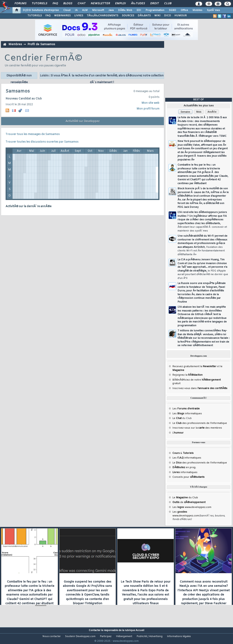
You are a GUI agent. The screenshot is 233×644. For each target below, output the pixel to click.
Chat (82, 4)
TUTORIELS (35, 16)
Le (177, 418)
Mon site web (150, 103)
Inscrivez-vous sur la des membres (197, 428)
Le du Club (185, 498)
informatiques (185, 472)
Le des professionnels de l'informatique (200, 423)
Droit (155, 4)
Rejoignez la (187, 375)
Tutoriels (39, 4)
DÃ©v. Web (125, 10)
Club (168, 4)
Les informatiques (187, 414)
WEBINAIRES (62, 16)
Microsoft (98, 10)
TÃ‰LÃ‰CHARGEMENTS (103, 16)
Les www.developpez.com (192, 507)
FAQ (55, 4)
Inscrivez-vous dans (200, 388)
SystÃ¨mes (213, 10)
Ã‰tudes (138, 4)
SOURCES (128, 16)
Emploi (120, 4)
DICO (167, 16)
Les (186, 409)
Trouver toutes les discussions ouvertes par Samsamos (42, 142)
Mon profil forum (148, 109)
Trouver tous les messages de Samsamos (33, 134)
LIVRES (79, 16)
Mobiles (197, 10)
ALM (85, 10)
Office (184, 10)
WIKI (157, 16)
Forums (20, 4)
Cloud (67, 10)
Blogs (68, 4)
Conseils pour (189, 477)
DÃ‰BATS (144, 16)
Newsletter (100, 4)
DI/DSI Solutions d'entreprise (41, 10)
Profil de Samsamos (41, 44)
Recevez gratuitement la (194, 366)
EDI (139, 10)
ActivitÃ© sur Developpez (83, 121)
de (189, 502)
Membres (15, 44)
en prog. (184, 467)
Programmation (155, 10)
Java (111, 10)
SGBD (173, 10)
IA (76, 10)
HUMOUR (181, 16)
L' (178, 433)
